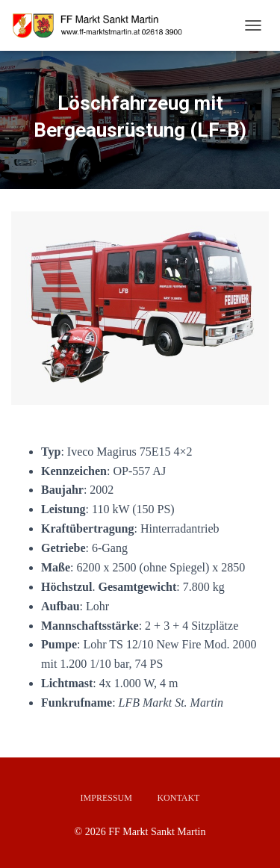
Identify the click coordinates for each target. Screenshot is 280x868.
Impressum (106, 798)
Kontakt (178, 798)
